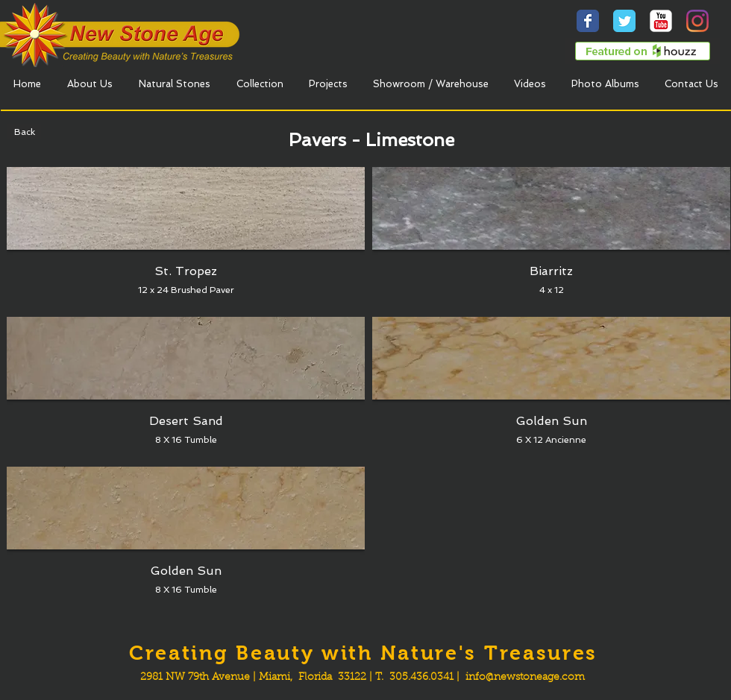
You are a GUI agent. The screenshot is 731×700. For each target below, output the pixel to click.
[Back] (24, 132)
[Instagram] (697, 21)
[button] (186, 238)
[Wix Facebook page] (588, 21)
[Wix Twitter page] (624, 21)
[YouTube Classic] (661, 21)
